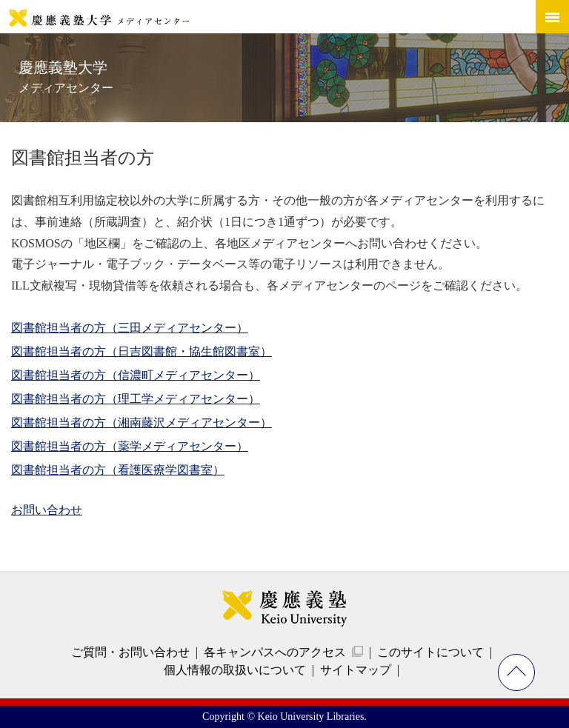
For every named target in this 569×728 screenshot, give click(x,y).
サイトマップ (356, 670)
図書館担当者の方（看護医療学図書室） (118, 470)
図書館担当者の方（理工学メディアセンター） (136, 399)
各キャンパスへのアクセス (275, 652)
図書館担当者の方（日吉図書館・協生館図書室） (142, 351)
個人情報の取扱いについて (235, 670)
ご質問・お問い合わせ (130, 652)
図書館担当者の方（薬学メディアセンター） (130, 446)
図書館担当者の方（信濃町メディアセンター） (136, 375)
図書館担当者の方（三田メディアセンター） (130, 328)
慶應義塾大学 (66, 77)
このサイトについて (430, 652)
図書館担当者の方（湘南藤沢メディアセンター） (142, 423)
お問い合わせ (47, 510)
